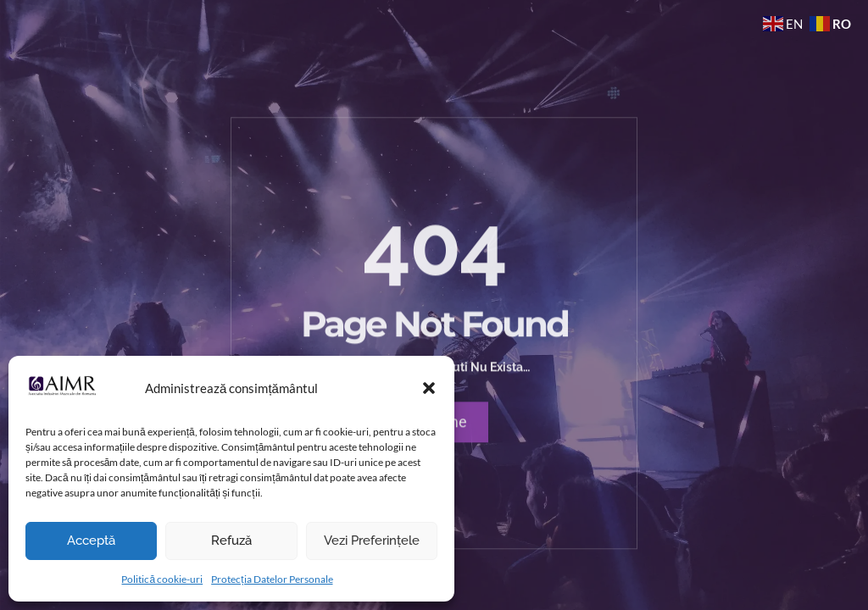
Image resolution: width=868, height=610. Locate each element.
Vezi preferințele (372, 541)
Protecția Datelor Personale (272, 579)
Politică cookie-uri (162, 579)
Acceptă (91, 541)
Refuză (231, 541)
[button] (429, 388)
